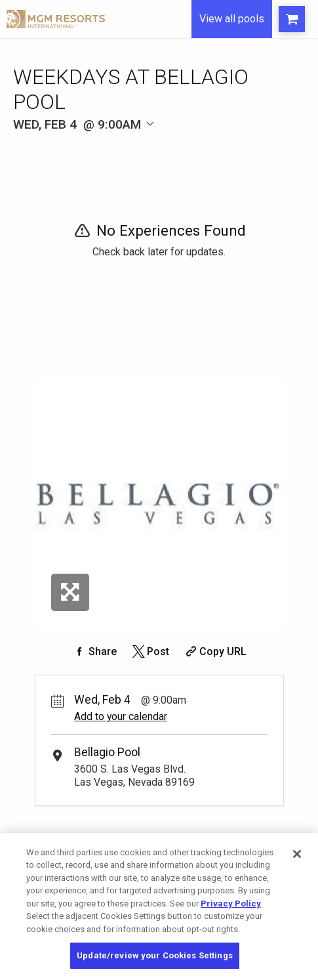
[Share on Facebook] (94, 651)
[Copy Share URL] (215, 651)
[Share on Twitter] (150, 651)
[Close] (297, 854)
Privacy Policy (231, 904)
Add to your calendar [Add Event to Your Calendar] (121, 716)
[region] (159, 906)
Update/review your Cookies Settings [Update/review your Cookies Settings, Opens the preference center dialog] (155, 955)
